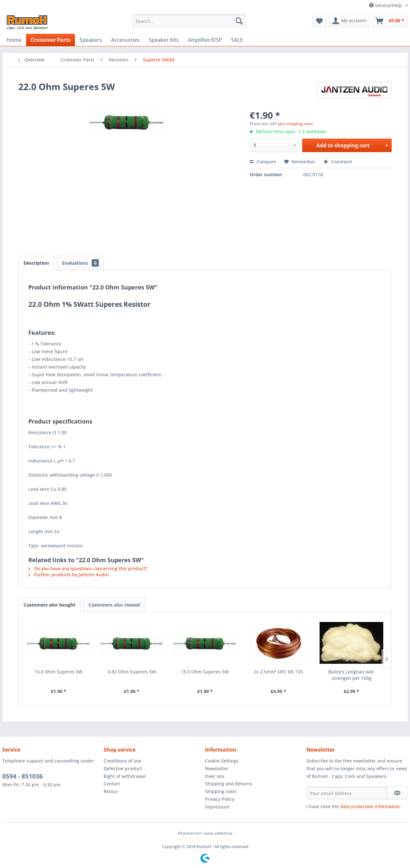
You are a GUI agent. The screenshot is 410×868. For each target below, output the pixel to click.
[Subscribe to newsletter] (397, 793)
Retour (111, 791)
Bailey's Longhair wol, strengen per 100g (351, 675)
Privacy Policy (220, 799)
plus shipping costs (296, 124)
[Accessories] (125, 40)
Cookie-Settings (222, 761)
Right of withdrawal (125, 776)
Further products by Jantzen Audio (68, 575)
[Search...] (189, 21)
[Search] (239, 21)
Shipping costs (221, 791)
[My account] (349, 21)
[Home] (14, 40)
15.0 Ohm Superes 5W (205, 672)
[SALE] (237, 40)
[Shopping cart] (390, 21)
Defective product (123, 768)
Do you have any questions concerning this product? (88, 568)
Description (36, 263)
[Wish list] (319, 21)
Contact (112, 784)
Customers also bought (49, 605)
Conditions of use (122, 761)
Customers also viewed (114, 605)
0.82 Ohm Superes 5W (132, 672)
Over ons (215, 776)
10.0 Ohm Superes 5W (58, 672)
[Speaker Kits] (164, 40)
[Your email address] (347, 793)
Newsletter (217, 768)
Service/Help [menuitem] (386, 5)
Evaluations (80, 263)
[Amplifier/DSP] (205, 40)
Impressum (217, 807)
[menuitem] (189, 21)
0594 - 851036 (23, 776)
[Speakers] (91, 40)
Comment (338, 162)
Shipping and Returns (229, 784)
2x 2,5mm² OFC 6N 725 (278, 672)
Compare (263, 162)
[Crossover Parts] (51, 40)
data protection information (370, 806)
